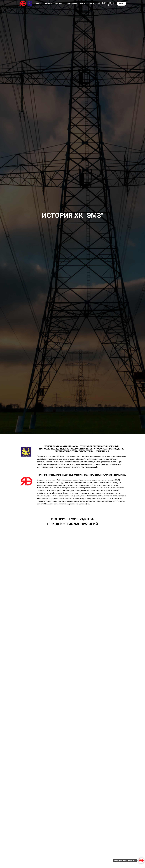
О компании (48, 4)
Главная (39, 4)
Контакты (92, 4)
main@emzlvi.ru (110, 5)
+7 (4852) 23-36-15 (106, 3)
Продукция (59, 4)
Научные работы (71, 4)
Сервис (83, 4)
